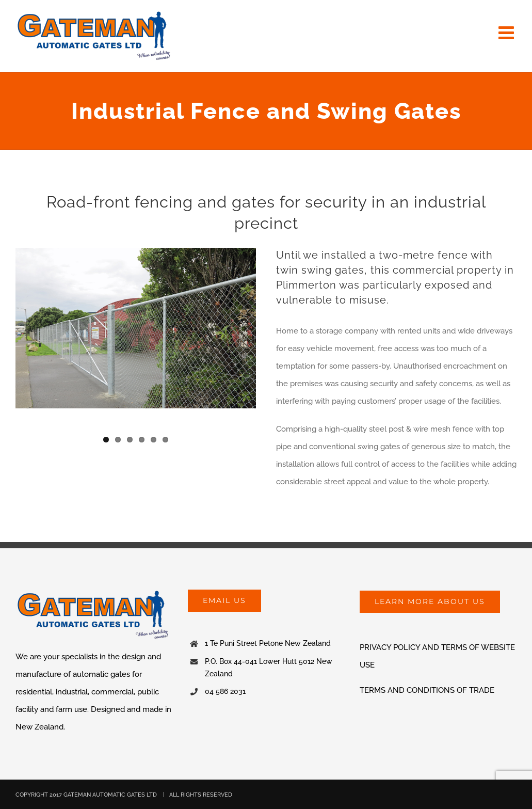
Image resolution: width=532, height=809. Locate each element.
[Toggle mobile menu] (507, 32)
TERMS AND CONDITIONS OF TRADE (427, 690)
